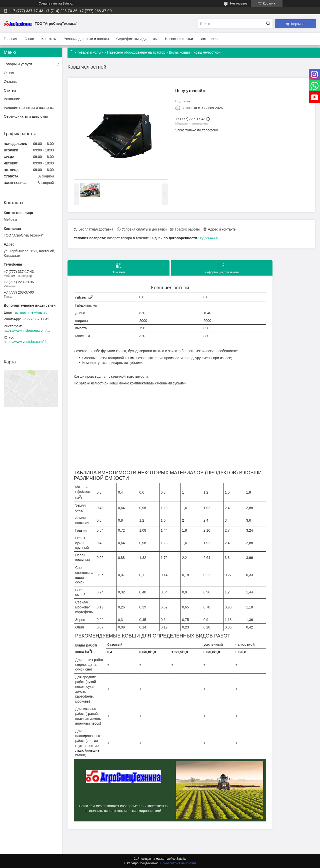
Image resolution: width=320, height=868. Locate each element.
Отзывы (11, 81)
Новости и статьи (179, 39)
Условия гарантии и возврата (29, 107)
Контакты (49, 39)
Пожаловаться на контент (178, 863)
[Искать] (268, 24)
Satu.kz (181, 859)
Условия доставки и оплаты (86, 39)
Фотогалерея (211, 39)
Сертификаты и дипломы (137, 39)
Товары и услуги (90, 52)
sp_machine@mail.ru (31, 312)
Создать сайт (48, 4)
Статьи (10, 90)
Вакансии (12, 99)
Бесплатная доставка (96, 229)
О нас (29, 39)
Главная (10, 39)
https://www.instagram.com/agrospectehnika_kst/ (27, 330)
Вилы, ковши (179, 52)
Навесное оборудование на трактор (136, 52)
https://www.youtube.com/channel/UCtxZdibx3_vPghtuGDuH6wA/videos (27, 342)
